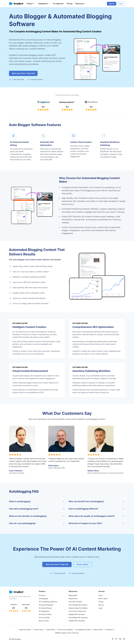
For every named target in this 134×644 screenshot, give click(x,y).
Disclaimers (109, 630)
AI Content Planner (45, 608)
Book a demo (103, 599)
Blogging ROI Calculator (77, 614)
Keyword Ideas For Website (78, 608)
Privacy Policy (38, 630)
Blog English (73, 595)
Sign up (101, 605)
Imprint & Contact (25, 630)
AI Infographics (44, 611)
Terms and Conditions (65, 630)
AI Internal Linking (45, 614)
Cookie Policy (51, 630)
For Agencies (58, 4)
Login (100, 608)
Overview (42, 595)
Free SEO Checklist (75, 602)
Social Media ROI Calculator (78, 618)
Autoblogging (43, 599)
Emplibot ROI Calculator (77, 621)
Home (101, 595)
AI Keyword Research (46, 605)
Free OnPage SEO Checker (78, 605)
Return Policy (98, 630)
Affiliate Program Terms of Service (67, 633)
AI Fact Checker (44, 618)
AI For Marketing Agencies (48, 602)
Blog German (73, 599)
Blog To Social (44, 621)
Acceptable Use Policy (83, 630)
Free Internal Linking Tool (77, 611)
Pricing (70, 4)
